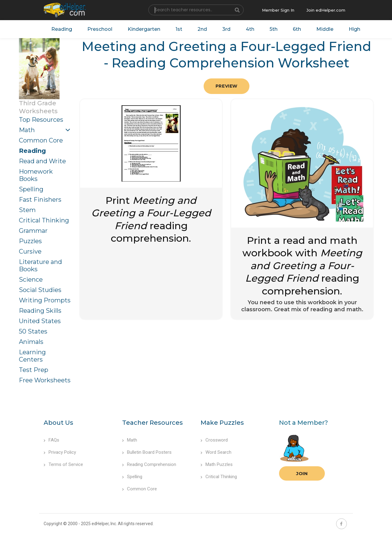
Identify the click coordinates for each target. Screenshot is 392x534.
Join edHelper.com (326, 10)
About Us (58, 423)
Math (27, 130)
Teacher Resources (152, 423)
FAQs (51, 440)
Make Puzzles (222, 423)
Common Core (41, 140)
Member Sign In (278, 10)
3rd (226, 29)
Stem (27, 210)
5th (274, 29)
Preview (227, 86)
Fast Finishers (40, 200)
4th (250, 29)
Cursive (30, 251)
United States (40, 321)
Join (302, 473)
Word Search (216, 452)
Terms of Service (63, 464)
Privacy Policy (60, 452)
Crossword (214, 440)
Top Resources (41, 120)
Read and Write (42, 161)
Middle (325, 29)
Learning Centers (32, 356)
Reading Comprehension (149, 464)
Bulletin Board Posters (147, 452)
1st (179, 29)
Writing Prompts (45, 300)
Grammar (33, 231)
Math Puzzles (217, 464)
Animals (31, 342)
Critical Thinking (44, 220)
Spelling (31, 189)
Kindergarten (144, 29)
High (354, 29)
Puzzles (30, 241)
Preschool (100, 29)
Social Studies (40, 290)
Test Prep (34, 370)
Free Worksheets (45, 380)
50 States (33, 331)
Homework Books (36, 175)
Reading (62, 29)
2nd (202, 29)
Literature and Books (40, 265)
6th (297, 29)
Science (31, 280)
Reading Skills (40, 311)
